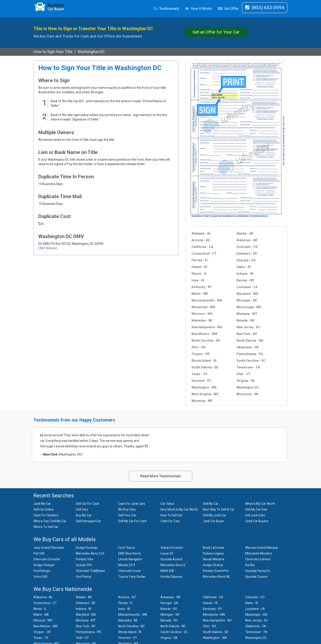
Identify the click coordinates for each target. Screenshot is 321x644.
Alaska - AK (245, 233)
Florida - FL (200, 260)
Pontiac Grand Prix (216, 571)
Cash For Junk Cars (132, 504)
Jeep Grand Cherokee (49, 548)
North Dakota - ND (250, 341)
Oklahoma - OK (248, 347)
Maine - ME (200, 294)
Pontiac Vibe (85, 559)
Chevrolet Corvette (47, 559)
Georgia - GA (246, 260)
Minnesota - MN (203, 307)
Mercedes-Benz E (173, 565)
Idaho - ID (244, 267)
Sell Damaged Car (88, 521)
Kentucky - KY (202, 287)
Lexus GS (167, 553)
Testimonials (166, 9)
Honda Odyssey (171, 577)
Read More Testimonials (160, 476)
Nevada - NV (246, 320)
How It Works (199, 9)
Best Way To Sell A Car (219, 509)
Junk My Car (42, 504)
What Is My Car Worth (260, 504)
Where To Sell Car (46, 527)
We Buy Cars (127, 509)
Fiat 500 (39, 553)
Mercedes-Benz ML (217, 577)
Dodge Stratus (213, 565)
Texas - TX (199, 374)
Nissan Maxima (214, 559)
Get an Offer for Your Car (216, 32)
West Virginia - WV (205, 394)
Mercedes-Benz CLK (90, 553)
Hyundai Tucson (256, 577)
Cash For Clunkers (46, 515)
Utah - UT (244, 374)
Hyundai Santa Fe (257, 571)
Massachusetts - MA (207, 300)
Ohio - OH (199, 347)
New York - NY (247, 334)
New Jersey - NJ (248, 327)
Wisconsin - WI (247, 394)
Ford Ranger (42, 571)
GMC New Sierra (130, 553)
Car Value (167, 504)
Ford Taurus (127, 548)
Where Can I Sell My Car (50, 521)
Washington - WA (204, 387)
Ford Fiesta (83, 577)
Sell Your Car (127, 515)
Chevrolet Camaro (258, 559)
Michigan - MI (247, 300)
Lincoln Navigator (130, 559)
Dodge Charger (44, 565)
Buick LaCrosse (214, 548)
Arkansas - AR (247, 240)
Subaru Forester (172, 548)
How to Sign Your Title (53, 52)
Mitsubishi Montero (259, 553)
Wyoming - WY (202, 401)
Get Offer (228, 9)
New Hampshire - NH (207, 327)
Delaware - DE (247, 253)
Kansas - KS (245, 280)
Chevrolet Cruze (130, 571)
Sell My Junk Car (214, 515)
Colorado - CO (247, 247)
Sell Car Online (44, 509)
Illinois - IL (199, 274)
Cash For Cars (170, 521)
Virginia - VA (246, 381)
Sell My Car (211, 504)
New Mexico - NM (204, 334)
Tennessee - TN (248, 367)
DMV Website (48, 248)
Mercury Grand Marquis (262, 548)
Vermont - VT (201, 381)
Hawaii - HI (199, 267)
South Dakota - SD (205, 367)
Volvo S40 (40, 577)
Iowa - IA (198, 280)
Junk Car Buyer (214, 521)
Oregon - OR (201, 354)
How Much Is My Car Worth (179, 509)
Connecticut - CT (204, 253)
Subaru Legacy (213, 553)
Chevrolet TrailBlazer (91, 571)
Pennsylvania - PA (250, 354)
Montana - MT (247, 314)
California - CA (202, 247)
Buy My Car (84, 515)
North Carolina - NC (206, 341)
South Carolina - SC (251, 361)
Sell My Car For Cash (132, 521)
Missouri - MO (202, 314)
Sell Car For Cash (88, 504)
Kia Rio (250, 565)
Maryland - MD (247, 294)
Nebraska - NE (202, 320)
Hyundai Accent (172, 559)
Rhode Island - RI (204, 361)
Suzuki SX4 (84, 565)
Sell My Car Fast (256, 509)
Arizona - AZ (201, 240)
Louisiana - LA (247, 287)
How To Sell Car (171, 515)
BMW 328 (167, 571)
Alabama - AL (201, 233)
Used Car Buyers (257, 521)
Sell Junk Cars (255, 515)
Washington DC (248, 387)
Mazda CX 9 (127, 565)
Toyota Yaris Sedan (132, 577)
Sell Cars (82, 509)
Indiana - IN (245, 274)
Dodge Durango (87, 548)
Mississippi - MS (249, 307)
